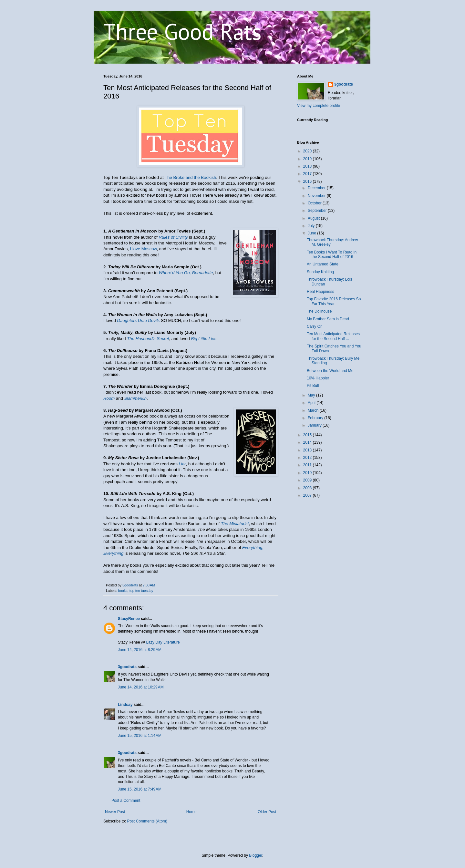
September (318, 211)
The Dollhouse (319, 311)
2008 (308, 488)
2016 (308, 181)
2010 (308, 473)
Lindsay (125, 705)
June (312, 233)
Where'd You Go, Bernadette (186, 273)
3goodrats (127, 667)
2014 (308, 442)
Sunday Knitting (320, 272)
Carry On (315, 326)
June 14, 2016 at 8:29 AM (140, 650)
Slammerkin (136, 398)
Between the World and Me (330, 371)
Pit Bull (313, 386)
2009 (308, 480)
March (314, 410)
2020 (308, 151)
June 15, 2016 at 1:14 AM (140, 736)
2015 (308, 435)
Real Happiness (320, 292)
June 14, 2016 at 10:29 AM (141, 687)
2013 (308, 450)
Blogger (256, 855)
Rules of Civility (173, 237)
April (312, 403)
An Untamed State (323, 264)
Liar (182, 464)
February (316, 418)
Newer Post (115, 812)
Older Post (267, 812)
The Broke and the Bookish (190, 177)
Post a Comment (126, 801)
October (315, 203)
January (315, 425)
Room (109, 398)
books (123, 591)
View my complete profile (319, 106)
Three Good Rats (182, 31)
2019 (308, 159)
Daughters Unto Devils (139, 320)
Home (191, 812)
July (312, 226)
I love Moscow (144, 249)
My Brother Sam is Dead (328, 319)
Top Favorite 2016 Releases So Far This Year (334, 301)
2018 (308, 166)
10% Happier (318, 378)
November (317, 196)
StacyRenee (129, 619)
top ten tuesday (141, 591)
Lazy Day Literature (163, 642)
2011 (308, 465)
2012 (308, 458)
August (314, 218)
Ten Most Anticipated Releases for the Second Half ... (333, 336)
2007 (308, 495)
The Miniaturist (235, 524)
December (317, 188)
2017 (308, 174)
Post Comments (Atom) (147, 821)
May (312, 395)
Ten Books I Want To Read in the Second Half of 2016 (332, 254)
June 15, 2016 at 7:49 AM (140, 789)
